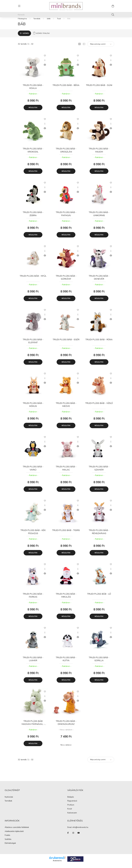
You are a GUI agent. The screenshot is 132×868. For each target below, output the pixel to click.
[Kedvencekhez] (45, 59)
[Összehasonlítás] (45, 69)
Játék (49, 23)
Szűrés (26, 37)
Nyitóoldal (9, 801)
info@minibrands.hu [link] (80, 831)
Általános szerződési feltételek (17, 831)
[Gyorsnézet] (45, 64)
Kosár (70, 813)
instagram (73, 837)
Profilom (71, 809)
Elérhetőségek (10, 847)
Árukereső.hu (57, 865)
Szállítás (8, 843)
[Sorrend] (101, 48)
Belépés (71, 801)
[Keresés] (66, 15)
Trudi (59, 23)
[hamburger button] (19, 6)
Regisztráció (72, 805)
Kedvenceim (72, 817)
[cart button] (113, 6)
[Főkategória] (22, 23)
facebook (68, 837)
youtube (79, 837)
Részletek (33, 111)
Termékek (37, 23)
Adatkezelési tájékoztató (14, 835)
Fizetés (7, 839)
